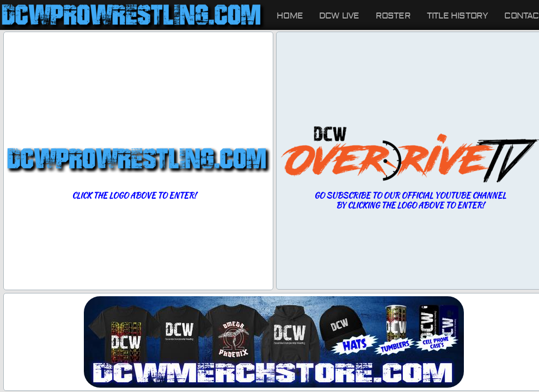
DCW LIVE (339, 16)
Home (290, 16)
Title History (458, 16)
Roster (393, 16)
